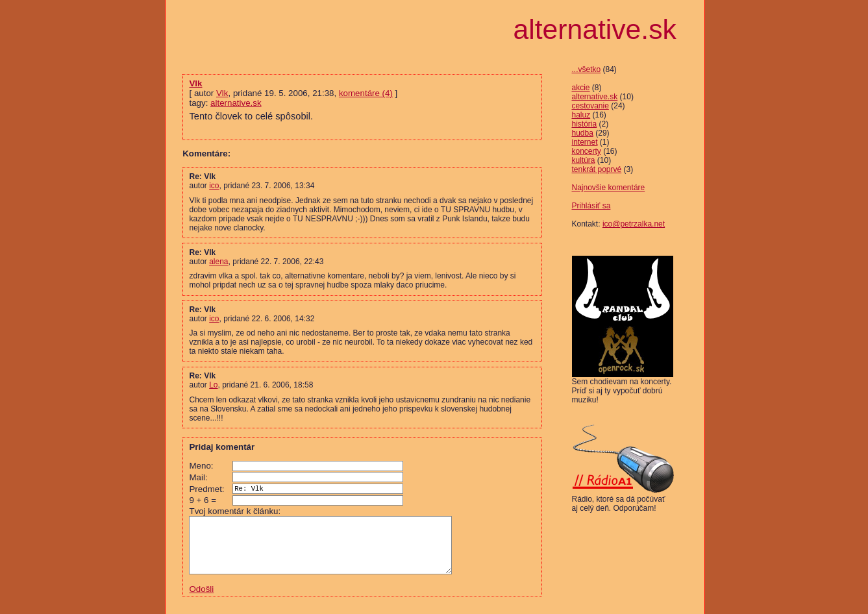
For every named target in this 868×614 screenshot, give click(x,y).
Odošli (201, 598)
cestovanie (590, 106)
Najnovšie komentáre (609, 188)
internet (585, 142)
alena (218, 262)
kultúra (584, 160)
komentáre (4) (366, 93)
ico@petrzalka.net (634, 224)
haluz (581, 115)
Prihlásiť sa (591, 206)
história (585, 124)
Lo (213, 385)
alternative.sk (595, 97)
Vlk (195, 83)
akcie (581, 88)
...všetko (587, 69)
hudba (583, 133)
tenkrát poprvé (597, 169)
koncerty (587, 151)
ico (214, 186)
